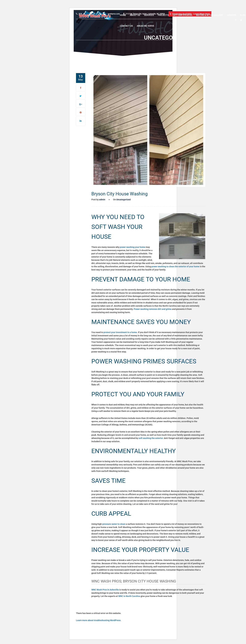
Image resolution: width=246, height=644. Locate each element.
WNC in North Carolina (129, 596)
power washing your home (133, 247)
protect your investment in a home (120, 332)
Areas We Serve (145, 26)
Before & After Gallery (210, 15)
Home (123, 15)
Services (149, 15)
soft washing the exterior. (151, 438)
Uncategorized (123, 200)
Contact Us (126, 26)
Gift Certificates (182, 15)
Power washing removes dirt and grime (153, 309)
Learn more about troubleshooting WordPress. (99, 620)
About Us (135, 15)
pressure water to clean (114, 524)
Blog (243, 15)
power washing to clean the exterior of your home (175, 266)
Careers (231, 15)
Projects (163, 15)
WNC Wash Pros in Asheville (105, 590)
